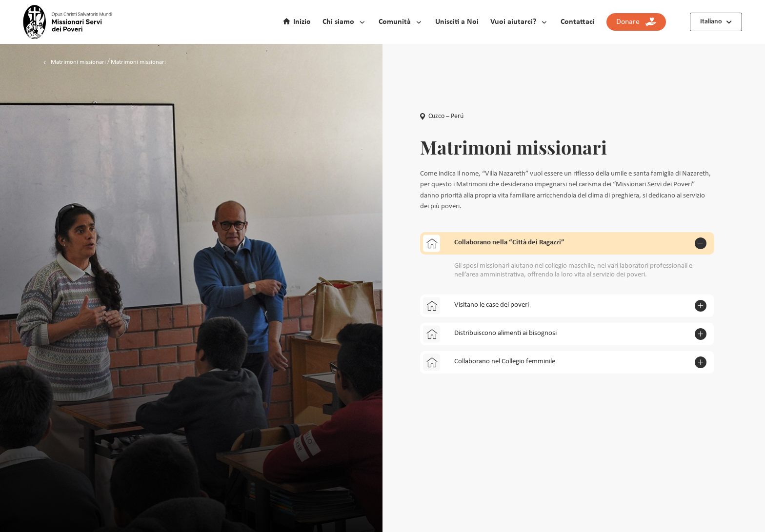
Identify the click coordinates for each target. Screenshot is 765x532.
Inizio (302, 22)
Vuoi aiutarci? (513, 22)
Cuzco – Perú (442, 116)
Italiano (711, 22)
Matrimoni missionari (78, 62)
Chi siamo (338, 22)
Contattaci (578, 22)
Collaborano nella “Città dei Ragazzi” (494, 243)
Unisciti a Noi (457, 22)
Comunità (395, 22)
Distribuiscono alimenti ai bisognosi (490, 334)
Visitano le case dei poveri (476, 305)
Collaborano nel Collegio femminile (489, 362)
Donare (636, 22)
